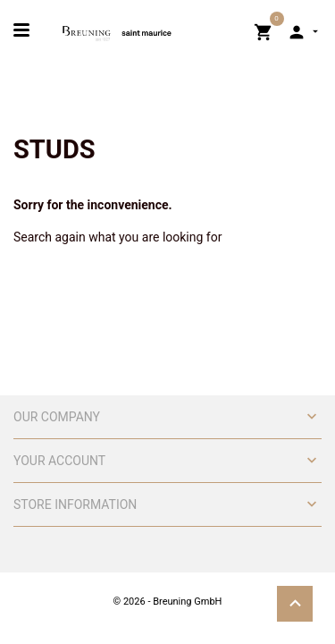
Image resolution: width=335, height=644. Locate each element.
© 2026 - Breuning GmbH (168, 602)
